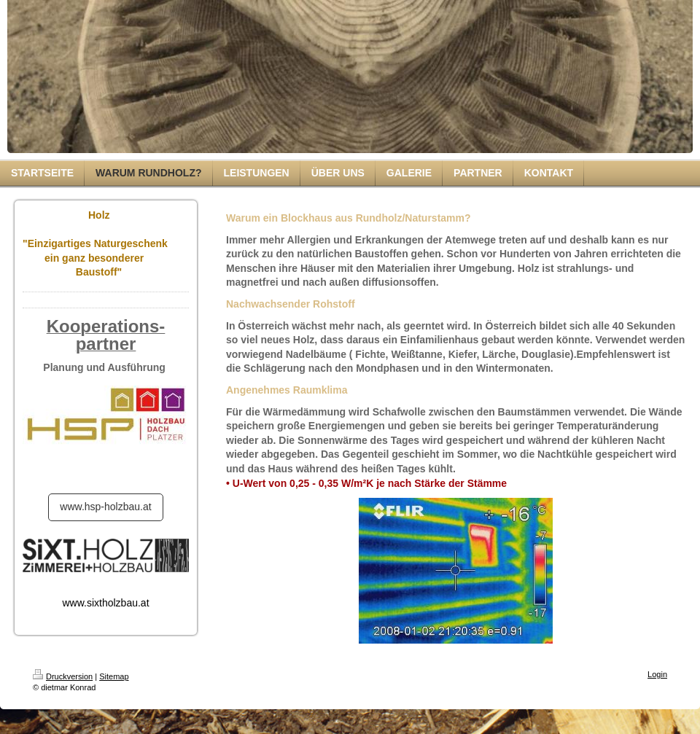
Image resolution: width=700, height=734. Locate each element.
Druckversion (63, 676)
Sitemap (114, 676)
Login (657, 674)
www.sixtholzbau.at (105, 603)
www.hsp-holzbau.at (105, 507)
